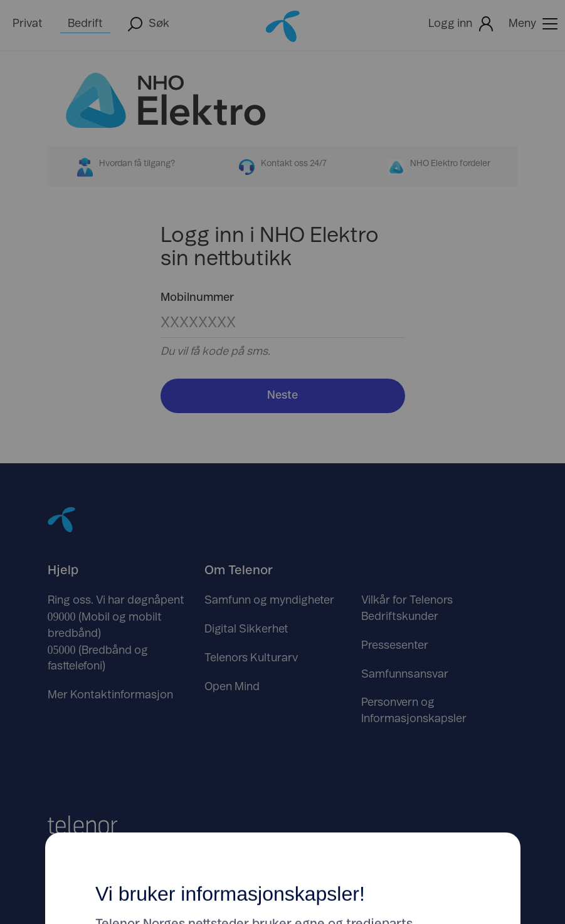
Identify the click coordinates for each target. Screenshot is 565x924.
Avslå (186, 507)
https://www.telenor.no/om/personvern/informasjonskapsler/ (255, 611)
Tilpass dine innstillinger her (283, 557)
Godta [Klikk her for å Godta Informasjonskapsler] (379, 507)
